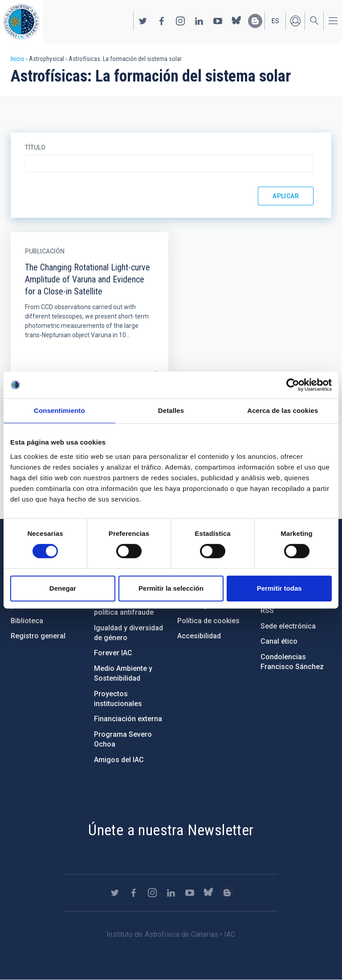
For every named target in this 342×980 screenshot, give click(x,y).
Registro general (38, 636)
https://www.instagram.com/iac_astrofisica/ (180, 21)
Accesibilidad (199, 636)
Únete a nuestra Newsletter (171, 830)
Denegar (63, 588)
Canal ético (279, 641)
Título (35, 147)
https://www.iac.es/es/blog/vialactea (255, 21)
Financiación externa (128, 719)
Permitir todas (279, 588)
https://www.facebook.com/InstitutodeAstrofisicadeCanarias (162, 21)
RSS (267, 610)
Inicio (18, 59)
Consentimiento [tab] (59, 410)
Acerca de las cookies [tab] (283, 410)
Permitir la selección (171, 588)
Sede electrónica (288, 626)
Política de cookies (208, 621)
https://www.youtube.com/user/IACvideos (218, 21)
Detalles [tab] (171, 410)
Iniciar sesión (295, 21)
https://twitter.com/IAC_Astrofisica (143, 21)
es (275, 21)
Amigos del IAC (119, 760)
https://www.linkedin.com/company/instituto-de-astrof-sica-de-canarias (199, 21)
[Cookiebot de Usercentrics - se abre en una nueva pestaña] (293, 385)
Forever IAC (113, 653)
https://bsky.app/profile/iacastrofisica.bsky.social (236, 21)
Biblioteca (27, 621)
